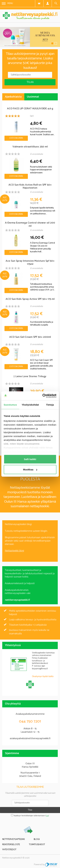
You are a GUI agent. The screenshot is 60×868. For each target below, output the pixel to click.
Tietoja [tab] (50, 405)
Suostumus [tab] (10, 405)
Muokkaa (30, 470)
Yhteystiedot (9, 850)
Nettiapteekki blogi (14, 551)
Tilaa (30, 82)
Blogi (37, 839)
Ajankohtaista (13, 97)
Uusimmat (33, 97)
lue (47, 816)
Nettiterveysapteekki (14, 839)
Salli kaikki (30, 459)
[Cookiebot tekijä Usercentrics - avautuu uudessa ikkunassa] (43, 396)
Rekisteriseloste (11, 845)
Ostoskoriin (16, 138)
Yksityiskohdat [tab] (30, 405)
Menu (7, 3)
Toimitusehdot (37, 845)
